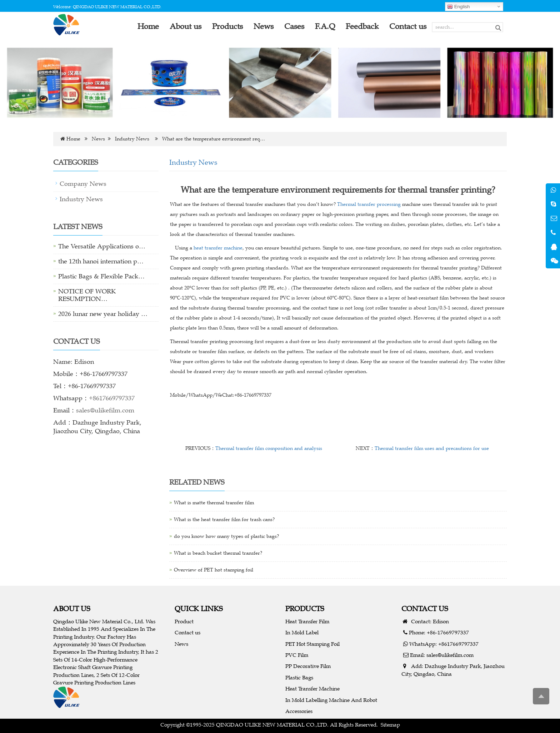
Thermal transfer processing (369, 204)
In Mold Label (302, 632)
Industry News (132, 139)
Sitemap (390, 725)
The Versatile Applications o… (102, 246)
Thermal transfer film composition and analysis (269, 448)
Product (184, 621)
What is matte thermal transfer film (214, 503)
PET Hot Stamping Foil (312, 644)
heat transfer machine (218, 248)
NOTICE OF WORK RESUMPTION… (87, 295)
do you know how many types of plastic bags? (226, 536)
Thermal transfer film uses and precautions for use (432, 448)
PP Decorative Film (308, 666)
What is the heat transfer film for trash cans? (224, 519)
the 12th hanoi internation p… (101, 261)
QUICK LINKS (199, 608)
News (98, 139)
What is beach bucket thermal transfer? (218, 553)
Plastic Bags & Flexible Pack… (101, 276)
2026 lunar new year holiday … (103, 314)
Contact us (187, 632)
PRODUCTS (305, 608)
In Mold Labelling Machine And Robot (331, 700)
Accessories (299, 711)
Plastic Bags (299, 677)
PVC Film (297, 655)
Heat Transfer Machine (312, 689)
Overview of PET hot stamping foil (214, 570)
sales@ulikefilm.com (105, 410)
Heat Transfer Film (307, 621)
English (458, 7)
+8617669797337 (112, 398)
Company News (83, 184)
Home (73, 139)
